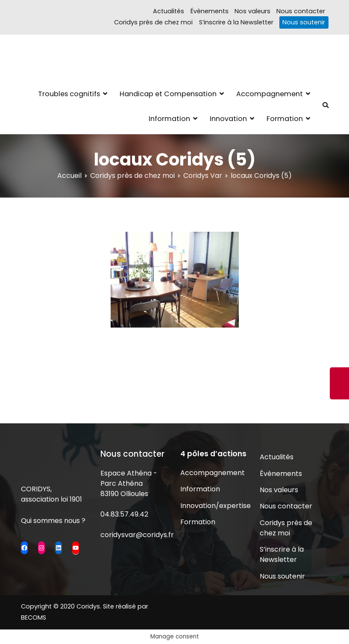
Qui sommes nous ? (53, 521)
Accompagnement (270, 94)
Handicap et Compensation (168, 94)
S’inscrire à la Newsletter (236, 22)
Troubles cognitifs (69, 94)
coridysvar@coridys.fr (137, 535)
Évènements (210, 11)
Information (169, 119)
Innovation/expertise (214, 506)
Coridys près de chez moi (153, 22)
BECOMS (34, 617)
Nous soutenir (304, 22)
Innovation (228, 119)
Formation (285, 119)
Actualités (169, 11)
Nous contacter (301, 11)
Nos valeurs (252, 11)
